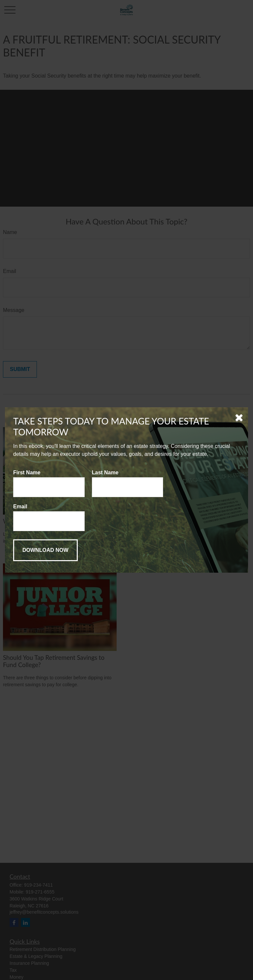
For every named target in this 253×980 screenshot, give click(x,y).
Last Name (105, 473)
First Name (27, 473)
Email (20, 507)
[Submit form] (45, 550)
